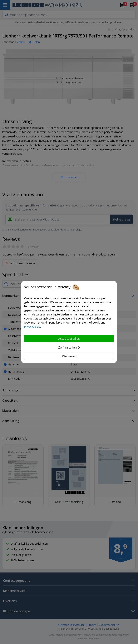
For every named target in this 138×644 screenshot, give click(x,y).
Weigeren (69, 356)
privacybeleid (32, 327)
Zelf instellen (69, 347)
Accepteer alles (69, 339)
